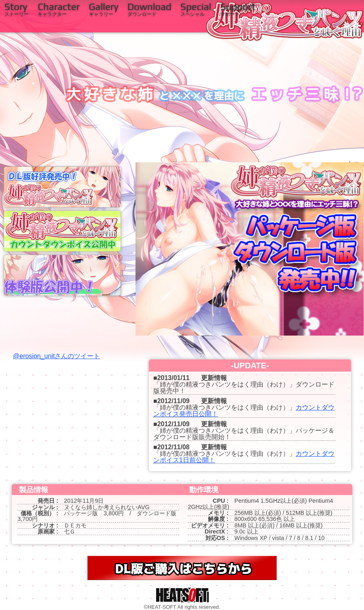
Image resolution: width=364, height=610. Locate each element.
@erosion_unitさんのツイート (56, 356)
